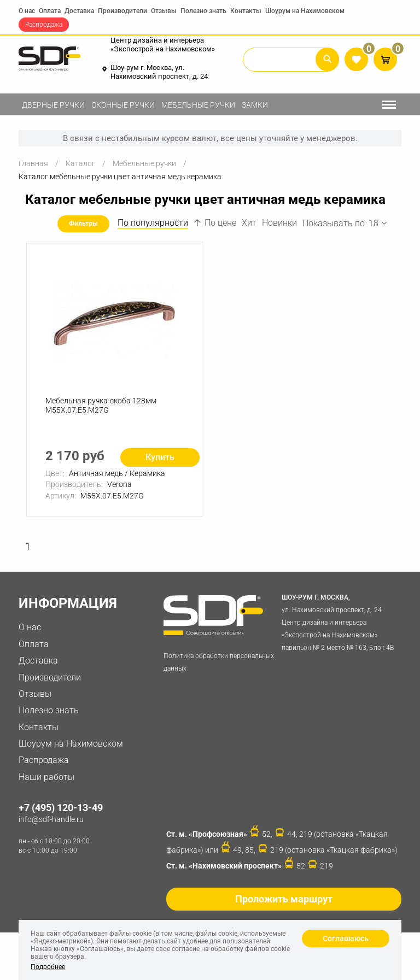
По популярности (153, 223)
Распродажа (44, 25)
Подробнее (48, 967)
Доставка (79, 11)
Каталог (80, 163)
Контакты (246, 11)
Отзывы (164, 11)
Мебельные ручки (198, 105)
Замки (255, 105)
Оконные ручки (123, 105)
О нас (27, 11)
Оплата (50, 11)
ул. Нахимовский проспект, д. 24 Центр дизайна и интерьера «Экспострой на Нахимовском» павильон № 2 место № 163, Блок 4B (339, 621)
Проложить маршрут (284, 899)
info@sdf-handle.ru (51, 819)
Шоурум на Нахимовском (305, 11)
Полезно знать (203, 11)
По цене (215, 223)
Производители (122, 11)
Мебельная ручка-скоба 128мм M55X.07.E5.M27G (101, 405)
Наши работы (46, 777)
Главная (33, 163)
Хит (249, 223)
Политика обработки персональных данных (219, 662)
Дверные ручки (53, 105)
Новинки (279, 223)
